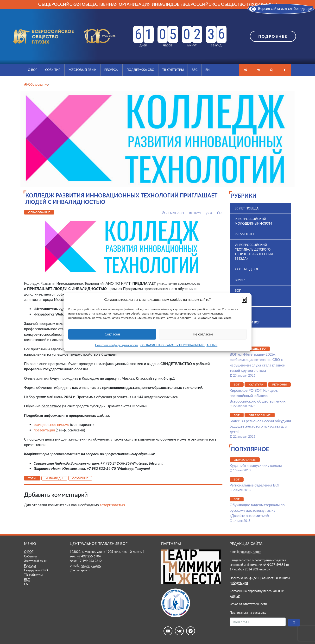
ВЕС (195, 70)
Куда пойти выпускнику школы (256, 465)
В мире (240, 280)
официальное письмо (51, 424)
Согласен (112, 334)
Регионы (279, 384)
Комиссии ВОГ (247, 322)
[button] (244, 299)
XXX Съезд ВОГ (247, 269)
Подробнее (273, 36)
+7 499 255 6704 (89, 556)
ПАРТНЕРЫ (171, 543)
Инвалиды (54, 478)
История (242, 312)
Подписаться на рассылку (248, 612)
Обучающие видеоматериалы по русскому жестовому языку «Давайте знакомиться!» (257, 510)
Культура (256, 384)
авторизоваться (113, 505)
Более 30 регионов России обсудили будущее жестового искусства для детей (260, 426)
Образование (39, 212)
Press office (245, 234)
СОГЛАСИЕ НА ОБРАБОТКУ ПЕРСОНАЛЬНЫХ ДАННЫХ (179, 345)
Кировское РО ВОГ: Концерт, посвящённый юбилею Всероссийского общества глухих (258, 396)
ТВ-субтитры (173, 70)
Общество (257, 349)
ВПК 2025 (242, 301)
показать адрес (90, 565)
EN (207, 70)
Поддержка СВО (140, 70)
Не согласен (203, 334)
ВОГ (238, 290)
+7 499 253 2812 (90, 561)
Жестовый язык (82, 70)
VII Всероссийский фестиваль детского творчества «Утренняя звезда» (254, 252)
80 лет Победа (247, 208)
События (53, 70)
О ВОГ (33, 70)
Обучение (80, 478)
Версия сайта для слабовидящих (281, 8)
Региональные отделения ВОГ (255, 485)
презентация (44, 430)
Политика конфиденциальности (117, 345)
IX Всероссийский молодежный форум (253, 221)
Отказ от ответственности (248, 604)
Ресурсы (111, 70)
